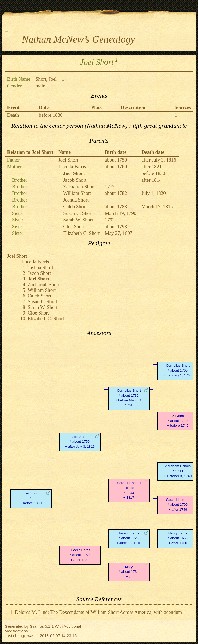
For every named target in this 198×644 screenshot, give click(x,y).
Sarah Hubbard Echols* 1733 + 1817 (129, 490)
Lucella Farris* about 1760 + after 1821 (80, 555)
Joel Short (68, 160)
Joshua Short (76, 200)
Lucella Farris (72, 167)
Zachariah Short (79, 186)
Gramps (37, 626)
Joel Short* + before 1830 (31, 498)
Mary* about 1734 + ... (129, 572)
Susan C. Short (78, 213)
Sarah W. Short (78, 220)
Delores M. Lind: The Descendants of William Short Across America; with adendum (99, 612)
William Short (77, 193)
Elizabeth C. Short (81, 233)
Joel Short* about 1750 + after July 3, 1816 (80, 442)
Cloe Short (74, 226)
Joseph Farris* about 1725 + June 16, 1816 (129, 538)
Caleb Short (75, 207)
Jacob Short (75, 180)
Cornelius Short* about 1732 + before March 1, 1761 (129, 398)
